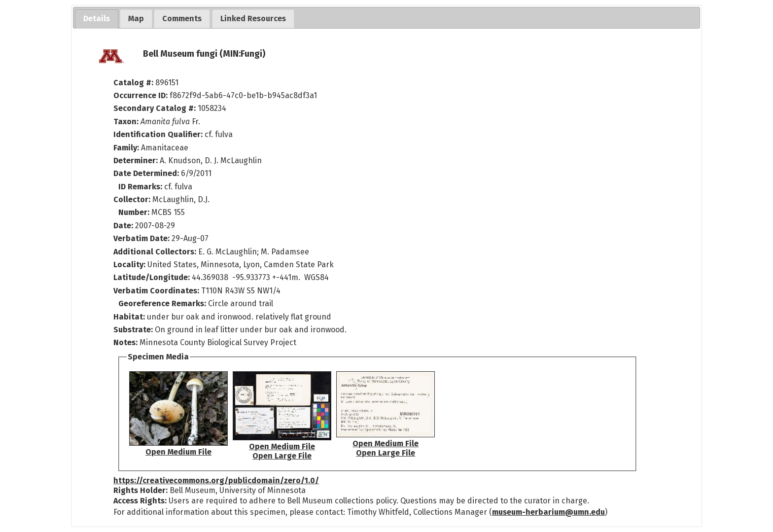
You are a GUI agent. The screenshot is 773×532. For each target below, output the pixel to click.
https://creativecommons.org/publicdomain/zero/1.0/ (216, 480)
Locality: (129, 265)
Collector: (133, 199)
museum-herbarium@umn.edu (548, 512)
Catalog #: (134, 83)
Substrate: (134, 330)
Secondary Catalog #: (155, 108)
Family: (126, 148)
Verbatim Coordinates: (157, 291)
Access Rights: (140, 501)
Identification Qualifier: (158, 134)
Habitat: (130, 317)
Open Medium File (178, 452)
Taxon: (126, 122)
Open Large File (282, 456)
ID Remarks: (141, 187)
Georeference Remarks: (163, 303)
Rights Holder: (141, 490)
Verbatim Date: (141, 238)
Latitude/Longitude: (152, 277)
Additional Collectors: (156, 252)
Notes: (125, 342)
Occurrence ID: (141, 95)
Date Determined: (147, 173)
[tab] (97, 19)
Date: (123, 226)
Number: (135, 212)
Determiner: (137, 160)
